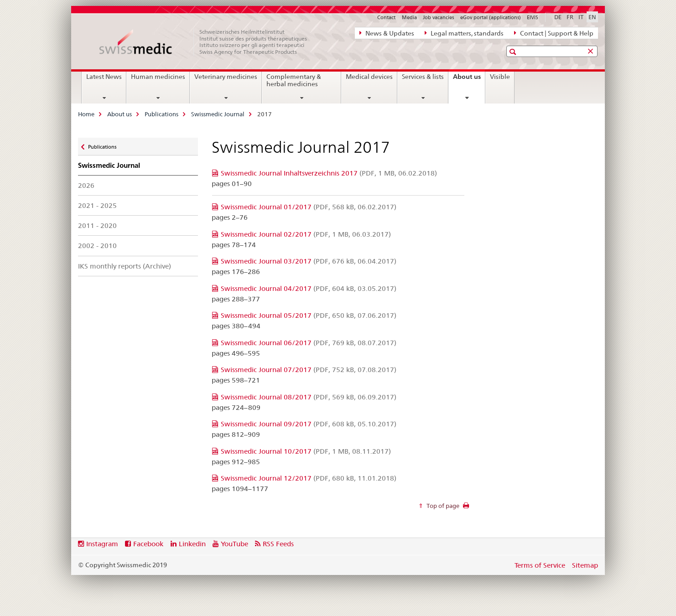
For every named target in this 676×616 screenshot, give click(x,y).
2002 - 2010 (97, 246)
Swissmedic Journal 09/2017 (309, 424)
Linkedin (192, 544)
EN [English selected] (592, 17)
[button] (514, 52)
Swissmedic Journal (218, 114)
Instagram (102, 544)
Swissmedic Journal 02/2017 (306, 234)
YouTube (234, 544)
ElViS (533, 17)
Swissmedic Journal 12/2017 (309, 478)
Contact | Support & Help (554, 33)
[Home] (208, 42)
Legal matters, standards (464, 33)
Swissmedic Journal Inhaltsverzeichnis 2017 (329, 173)
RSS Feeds (278, 544)
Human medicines (158, 77)
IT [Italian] (581, 17)
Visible (500, 77)
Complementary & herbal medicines (294, 80)
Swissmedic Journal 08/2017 (309, 397)
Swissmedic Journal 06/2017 (309, 343)
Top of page (442, 506)
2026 (86, 185)
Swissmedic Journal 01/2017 (309, 207)
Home (86, 114)
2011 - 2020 (97, 225)
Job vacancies (438, 17)
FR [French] (570, 17)
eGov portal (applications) (491, 17)
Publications (161, 114)
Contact (386, 17)
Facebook (148, 544)
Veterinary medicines (226, 77)
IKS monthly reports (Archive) (125, 266)
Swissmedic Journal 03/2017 (309, 261)
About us (469, 80)
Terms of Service (540, 565)
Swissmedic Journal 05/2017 (309, 315)
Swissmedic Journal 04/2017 (309, 288)
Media (409, 17)
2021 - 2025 (97, 205)
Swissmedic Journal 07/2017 (309, 370)
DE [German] (558, 17)
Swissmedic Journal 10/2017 (306, 451)
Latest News (104, 77)
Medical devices (369, 77)
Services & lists (423, 77)
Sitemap (585, 565)
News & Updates (387, 33)
